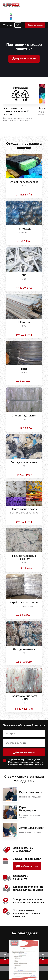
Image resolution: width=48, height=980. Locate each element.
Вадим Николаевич (31, 792)
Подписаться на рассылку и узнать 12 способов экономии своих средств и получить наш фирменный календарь (26, 762)
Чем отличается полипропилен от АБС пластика (16, 111)
